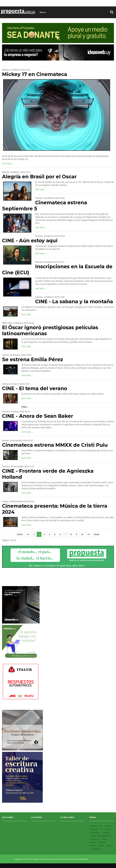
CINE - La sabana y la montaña (74, 301)
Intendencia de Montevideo (100, 836)
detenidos (94, 829)
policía (101, 846)
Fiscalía (108, 829)
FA (102, 829)
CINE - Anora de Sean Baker (38, 416)
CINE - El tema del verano (35, 388)
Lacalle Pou (95, 839)
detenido (108, 826)
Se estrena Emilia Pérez (33, 359)
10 (82, 534)
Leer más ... (8, 163)
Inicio (20, 534)
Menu (43, 12)
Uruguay (109, 846)
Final (96, 534)
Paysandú (102, 842)
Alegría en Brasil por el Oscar (39, 177)
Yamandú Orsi (96, 849)
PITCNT (93, 846)
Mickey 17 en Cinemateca (35, 74)
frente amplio (95, 833)
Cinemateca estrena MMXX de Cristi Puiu (55, 445)
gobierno (106, 833)
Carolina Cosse (96, 826)
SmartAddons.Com (95, 859)
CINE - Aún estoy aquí (30, 241)
